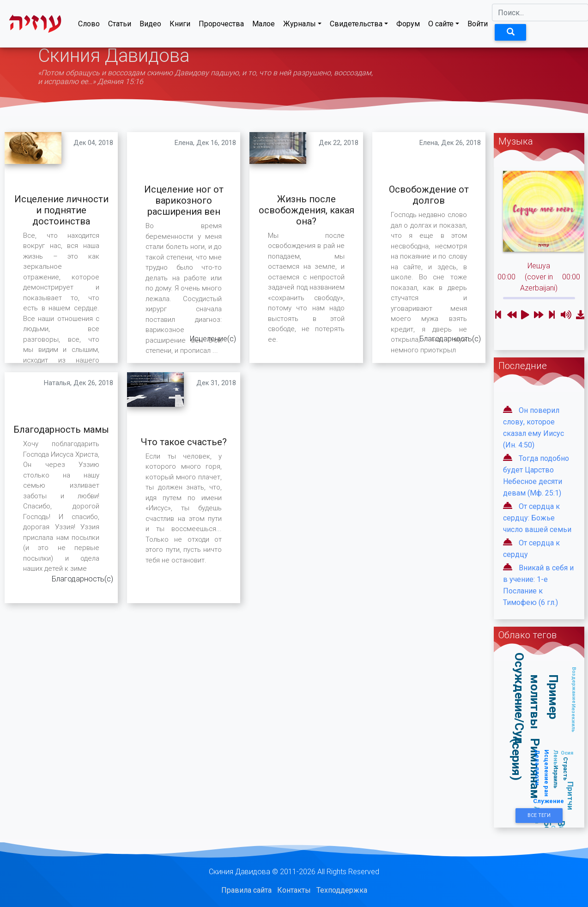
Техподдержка (342, 890)
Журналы (300, 26)
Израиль (556, 777)
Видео (150, 26)
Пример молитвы (544, 702)
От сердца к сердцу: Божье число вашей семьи (537, 518)
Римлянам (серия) (526, 768)
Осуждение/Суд (519, 699)
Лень (555, 757)
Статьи (120, 26)
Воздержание (574, 685)
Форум (408, 26)
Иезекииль (574, 718)
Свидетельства (356, 26)
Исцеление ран (546, 773)
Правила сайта (246, 890)
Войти (478, 26)
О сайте (441, 26)
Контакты (294, 890)
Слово (89, 26)
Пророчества (221, 26)
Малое (264, 26)
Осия (567, 753)
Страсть (565, 769)
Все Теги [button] (539, 815)
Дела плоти (537, 768)
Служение (549, 801)
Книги (180, 26)
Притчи (570, 796)
